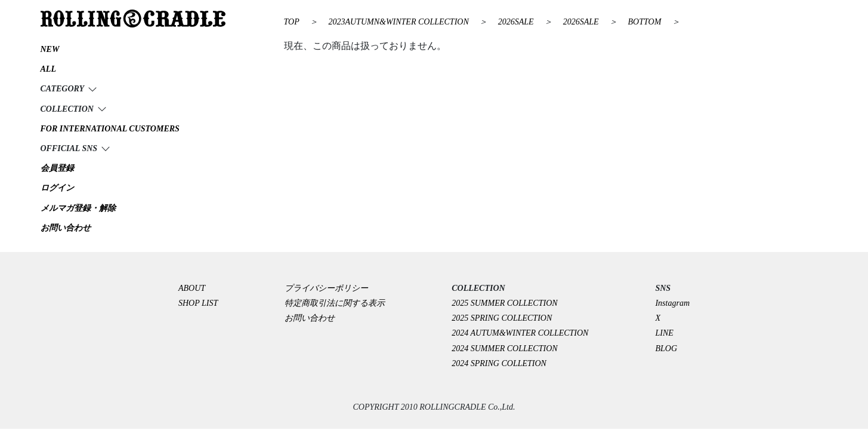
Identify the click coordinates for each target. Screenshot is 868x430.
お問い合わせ (310, 318)
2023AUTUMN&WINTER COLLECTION (399, 22)
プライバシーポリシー (330, 288)
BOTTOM (646, 22)
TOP (292, 22)
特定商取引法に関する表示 (335, 303)
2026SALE (517, 22)
